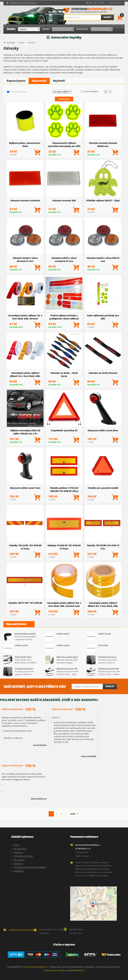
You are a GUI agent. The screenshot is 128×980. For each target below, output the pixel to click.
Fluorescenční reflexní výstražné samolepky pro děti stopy (64, 144)
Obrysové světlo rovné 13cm (25, 488)
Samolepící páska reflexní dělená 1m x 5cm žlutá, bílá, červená (25, 374)
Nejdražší (59, 81)
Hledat (107, 17)
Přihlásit (101, 3)
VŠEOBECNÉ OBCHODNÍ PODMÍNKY (30, 867)
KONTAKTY (18, 852)
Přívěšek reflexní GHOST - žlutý (103, 200)
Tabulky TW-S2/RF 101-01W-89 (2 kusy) (25, 547)
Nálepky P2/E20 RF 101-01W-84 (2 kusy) (64, 547)
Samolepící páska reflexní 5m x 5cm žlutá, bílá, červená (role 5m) (64, 604)
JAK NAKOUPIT (20, 849)
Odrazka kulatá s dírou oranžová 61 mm (64, 259)
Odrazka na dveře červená (103, 373)
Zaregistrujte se (116, 3)
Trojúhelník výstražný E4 (64, 430)
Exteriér (22, 42)
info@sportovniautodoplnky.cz (23, 3)
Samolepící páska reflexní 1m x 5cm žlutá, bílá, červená (25, 317)
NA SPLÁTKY (19, 860)
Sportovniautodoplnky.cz (36, 967)
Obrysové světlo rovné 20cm (103, 430)
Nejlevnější (39, 81)
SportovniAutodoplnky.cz (88, 11)
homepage (11, 42)
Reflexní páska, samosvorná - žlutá (25, 144)
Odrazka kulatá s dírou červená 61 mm (25, 259)
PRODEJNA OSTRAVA (23, 856)
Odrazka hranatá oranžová (25, 200)
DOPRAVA (18, 863)
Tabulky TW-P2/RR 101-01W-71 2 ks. (103, 547)
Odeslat (110, 686)
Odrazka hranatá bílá (64, 200)
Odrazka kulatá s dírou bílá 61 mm (103, 259)
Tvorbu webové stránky (54, 970)
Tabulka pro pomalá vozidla (103, 488)
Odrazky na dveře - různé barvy (64, 374)
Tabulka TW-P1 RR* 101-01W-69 (25, 603)
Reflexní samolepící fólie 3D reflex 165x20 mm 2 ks (25, 432)
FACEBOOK (19, 871)
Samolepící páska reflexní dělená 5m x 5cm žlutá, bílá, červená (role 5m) (103, 604)
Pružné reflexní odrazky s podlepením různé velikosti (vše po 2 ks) (64, 317)
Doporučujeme (16, 81)
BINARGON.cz (79, 970)
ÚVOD (16, 845)
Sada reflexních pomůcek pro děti (103, 317)
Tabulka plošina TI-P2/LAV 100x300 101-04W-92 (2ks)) (64, 489)
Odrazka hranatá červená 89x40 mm (103, 144)
